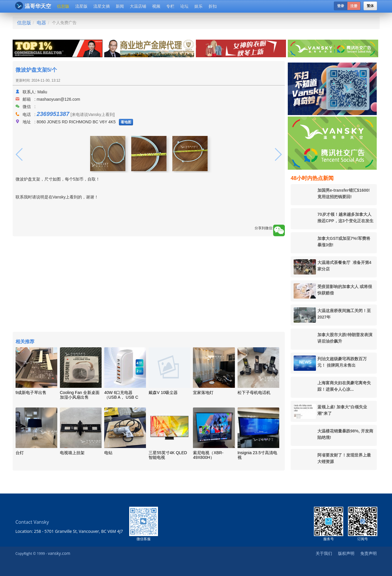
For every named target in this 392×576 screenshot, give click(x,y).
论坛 (184, 6)
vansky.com (59, 553)
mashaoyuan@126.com (58, 99)
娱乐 (198, 6)
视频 (156, 6)
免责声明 (369, 553)
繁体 (370, 6)
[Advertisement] (149, 285)
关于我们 (324, 553)
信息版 (63, 6)
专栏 (170, 6)
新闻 (120, 6)
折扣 (213, 6)
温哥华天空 (33, 6)
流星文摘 (102, 6)
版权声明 (346, 553)
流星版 (81, 6)
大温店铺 (138, 6)
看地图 (126, 122)
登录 (341, 6)
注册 (354, 6)
